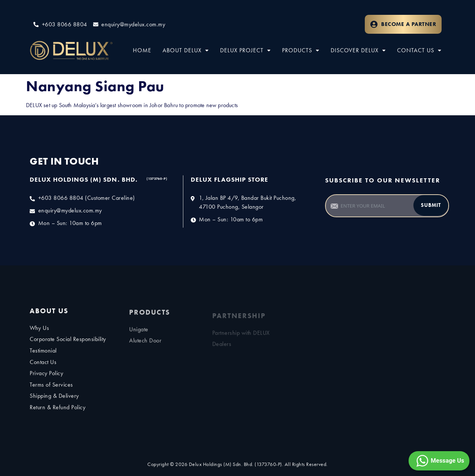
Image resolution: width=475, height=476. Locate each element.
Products (301, 50)
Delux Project (245, 50)
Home (142, 50)
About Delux (186, 50)
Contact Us (419, 50)
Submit (431, 205)
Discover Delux (358, 50)
